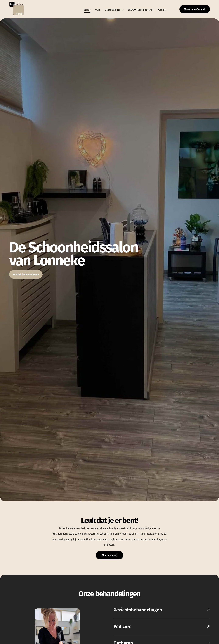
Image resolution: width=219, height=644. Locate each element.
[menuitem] (85, 10)
